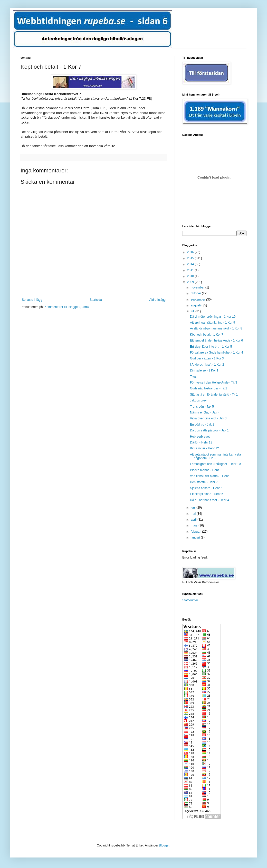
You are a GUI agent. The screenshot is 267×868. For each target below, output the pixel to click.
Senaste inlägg (32, 300)
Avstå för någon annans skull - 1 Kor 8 (216, 328)
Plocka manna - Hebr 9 (206, 470)
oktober (196, 293)
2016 (191, 252)
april (194, 520)
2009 (191, 282)
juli (193, 311)
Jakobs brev (198, 400)
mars (195, 525)
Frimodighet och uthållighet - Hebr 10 (215, 464)
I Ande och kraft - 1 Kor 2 (207, 365)
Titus (193, 377)
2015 (191, 258)
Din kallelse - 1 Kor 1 (204, 370)
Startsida (96, 300)
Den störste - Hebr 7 (204, 482)
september (198, 299)
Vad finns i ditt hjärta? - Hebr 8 (211, 476)
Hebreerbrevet (200, 437)
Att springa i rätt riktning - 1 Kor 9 (212, 323)
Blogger (164, 845)
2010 (191, 276)
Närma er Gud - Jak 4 (205, 412)
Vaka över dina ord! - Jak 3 (208, 418)
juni (194, 508)
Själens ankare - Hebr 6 (206, 488)
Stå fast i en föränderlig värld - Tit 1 (214, 395)
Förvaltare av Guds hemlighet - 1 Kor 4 (217, 353)
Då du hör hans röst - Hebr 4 (209, 500)
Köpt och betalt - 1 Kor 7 (207, 335)
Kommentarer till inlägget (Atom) (66, 307)
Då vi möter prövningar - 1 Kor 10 (213, 317)
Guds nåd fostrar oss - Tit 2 (209, 388)
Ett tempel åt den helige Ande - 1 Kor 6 (216, 340)
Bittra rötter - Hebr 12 (204, 448)
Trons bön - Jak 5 (202, 407)
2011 (191, 270)
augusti (196, 305)
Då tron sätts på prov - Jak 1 (209, 430)
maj (194, 514)
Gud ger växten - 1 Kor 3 (207, 358)
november (198, 287)
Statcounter (190, 600)
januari (196, 538)
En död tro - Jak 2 (202, 425)
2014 (191, 264)
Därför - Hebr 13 (201, 442)
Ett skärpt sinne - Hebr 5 (207, 494)
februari (196, 532)
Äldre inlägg (158, 300)
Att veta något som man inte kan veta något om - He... (215, 456)
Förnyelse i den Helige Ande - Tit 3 (213, 383)
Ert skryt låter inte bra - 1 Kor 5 (211, 347)
